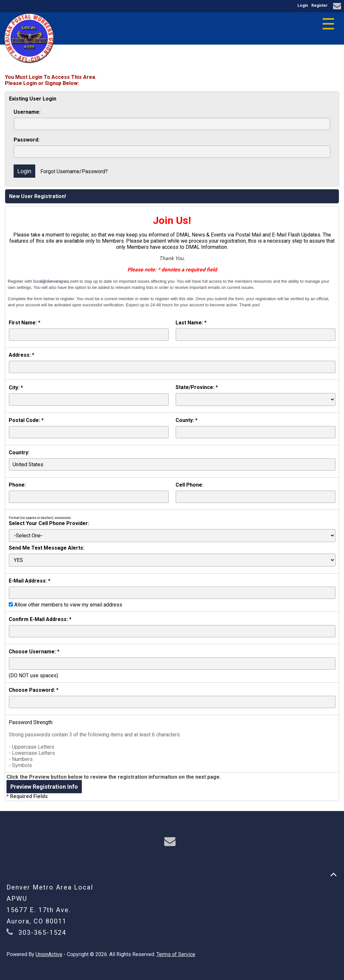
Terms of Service (176, 954)
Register (319, 5)
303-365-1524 (42, 933)
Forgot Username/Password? (74, 171)
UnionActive (49, 954)
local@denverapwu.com (56, 281)
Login (303, 5)
